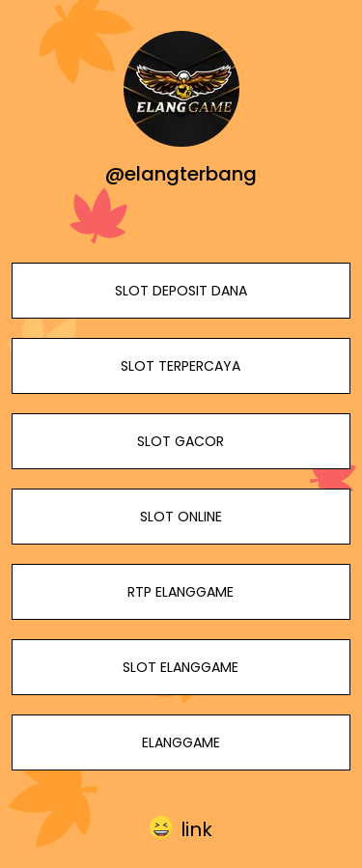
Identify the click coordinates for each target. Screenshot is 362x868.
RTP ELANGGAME (181, 592)
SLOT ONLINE (181, 517)
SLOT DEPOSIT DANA (181, 291)
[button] (181, 829)
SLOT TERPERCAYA (181, 366)
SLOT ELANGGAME (181, 667)
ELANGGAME (181, 742)
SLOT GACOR (181, 441)
